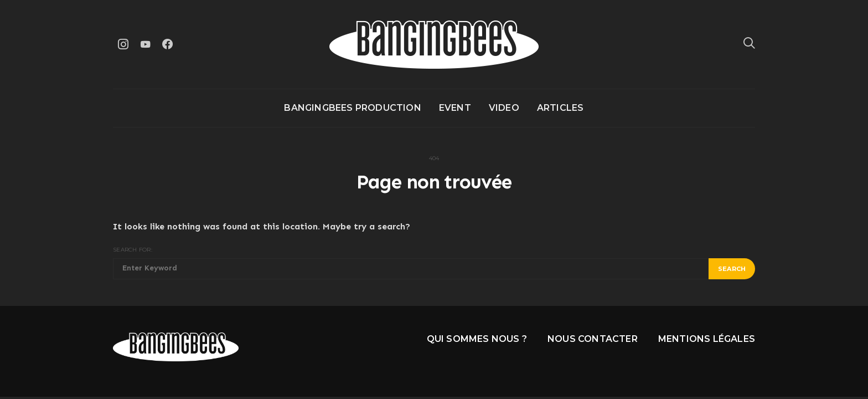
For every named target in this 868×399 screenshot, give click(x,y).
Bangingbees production (352, 108)
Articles (560, 108)
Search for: (133, 250)
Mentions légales (707, 339)
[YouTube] (145, 44)
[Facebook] (167, 44)
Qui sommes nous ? (477, 339)
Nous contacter (593, 339)
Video (504, 108)
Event (455, 108)
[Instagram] (123, 44)
